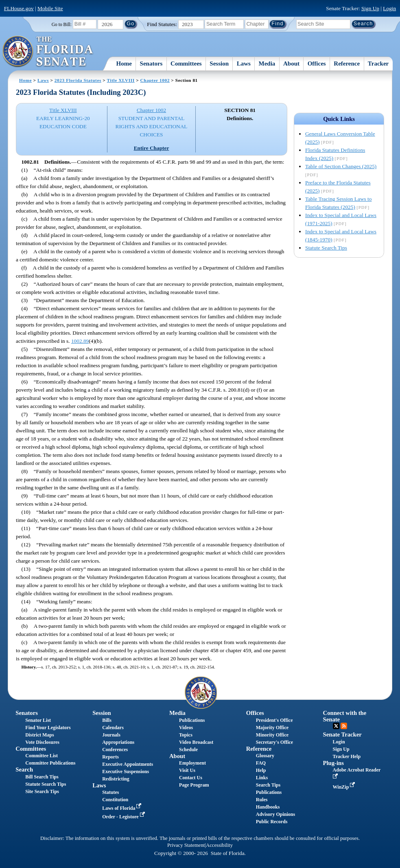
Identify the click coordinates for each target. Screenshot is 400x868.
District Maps (39, 735)
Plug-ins (333, 763)
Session (219, 64)
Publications (192, 720)
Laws (244, 64)
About (291, 64)
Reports (110, 757)
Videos (186, 728)
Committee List (42, 756)
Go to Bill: (62, 24)
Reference (347, 64)
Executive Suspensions (126, 772)
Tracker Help (347, 756)
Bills (107, 720)
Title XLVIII (121, 80)
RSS (344, 726)
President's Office (274, 720)
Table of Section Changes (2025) (341, 166)
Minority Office (272, 735)
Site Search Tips (42, 791)
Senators (151, 64)
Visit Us (187, 770)
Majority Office (272, 728)
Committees (186, 64)
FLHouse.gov (19, 8)
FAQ (261, 763)
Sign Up (370, 8)
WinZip (345, 787)
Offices (317, 64)
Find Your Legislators (48, 728)
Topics (186, 735)
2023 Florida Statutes (78, 80)
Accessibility (219, 845)
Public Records (272, 822)
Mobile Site (50, 8)
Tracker (378, 64)
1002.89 (80, 341)
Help (261, 770)
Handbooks (268, 807)
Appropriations (118, 742)
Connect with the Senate (345, 716)
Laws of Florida (122, 808)
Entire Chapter (152, 148)
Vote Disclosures (42, 742)
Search (24, 769)
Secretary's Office (274, 742)
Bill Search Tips (42, 777)
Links (262, 778)
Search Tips (268, 785)
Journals (111, 735)
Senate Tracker (342, 734)
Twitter (336, 726)
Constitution (115, 800)
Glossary (265, 756)
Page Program (194, 785)
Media (267, 64)
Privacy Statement (186, 845)
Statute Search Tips (326, 248)
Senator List (38, 720)
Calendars (113, 728)
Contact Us (191, 778)
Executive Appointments (128, 764)
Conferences (115, 750)
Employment (192, 763)
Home (124, 64)
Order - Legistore (124, 817)
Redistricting (116, 779)
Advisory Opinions (275, 814)
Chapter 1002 (155, 80)
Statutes (110, 792)
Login (389, 8)
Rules (262, 800)
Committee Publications (50, 763)
